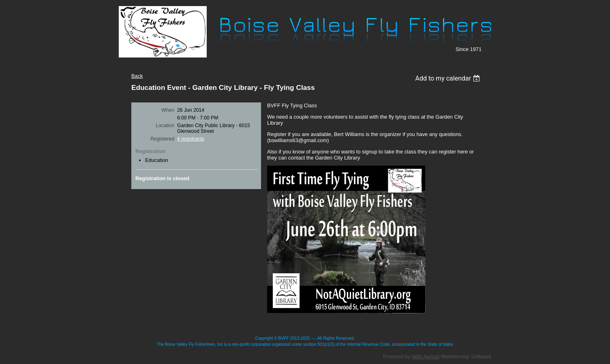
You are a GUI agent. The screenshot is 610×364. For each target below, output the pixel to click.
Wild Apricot (426, 357)
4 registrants (191, 139)
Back (137, 76)
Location (165, 126)
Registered (162, 139)
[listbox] (448, 78)
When (168, 110)
